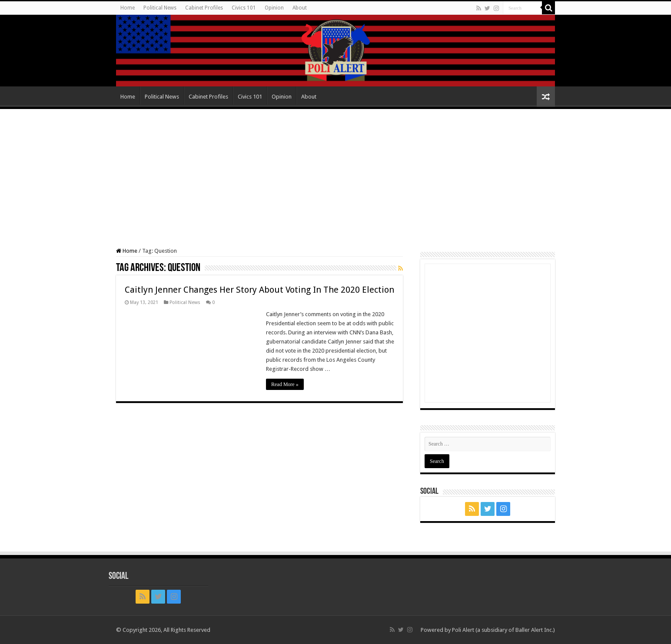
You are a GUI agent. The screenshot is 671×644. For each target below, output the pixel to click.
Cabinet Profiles (204, 8)
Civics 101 (244, 8)
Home (128, 8)
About (300, 8)
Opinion (274, 8)
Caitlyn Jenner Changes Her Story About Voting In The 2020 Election (259, 290)
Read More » (285, 384)
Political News (160, 8)
